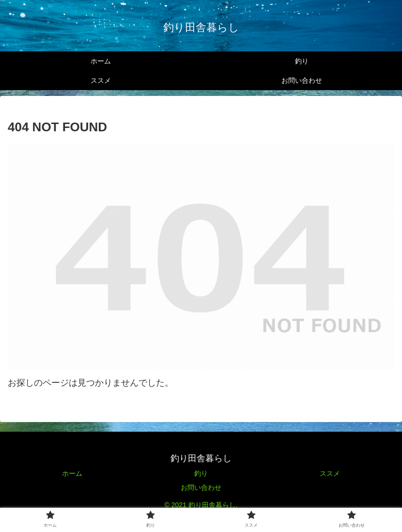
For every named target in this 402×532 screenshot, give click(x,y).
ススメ (330, 473)
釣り (201, 473)
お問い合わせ (201, 487)
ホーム (72, 473)
